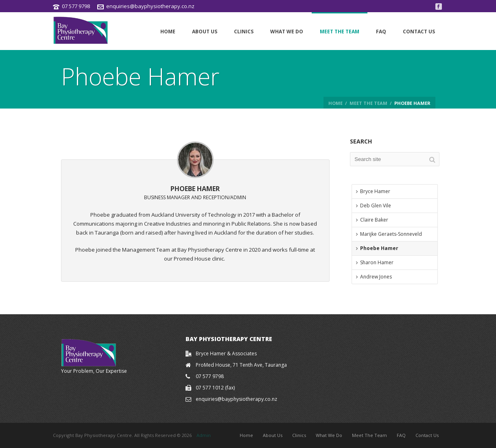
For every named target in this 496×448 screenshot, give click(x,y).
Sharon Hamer (375, 262)
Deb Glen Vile (374, 206)
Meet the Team (368, 103)
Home (168, 32)
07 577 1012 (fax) (215, 388)
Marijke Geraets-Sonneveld (389, 234)
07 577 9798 (76, 6)
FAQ (381, 32)
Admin (204, 435)
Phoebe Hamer (377, 248)
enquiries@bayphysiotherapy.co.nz (150, 6)
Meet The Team (340, 32)
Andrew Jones (374, 277)
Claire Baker (372, 220)
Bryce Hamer (373, 191)
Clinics (244, 32)
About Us (205, 32)
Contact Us (419, 32)
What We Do (287, 32)
